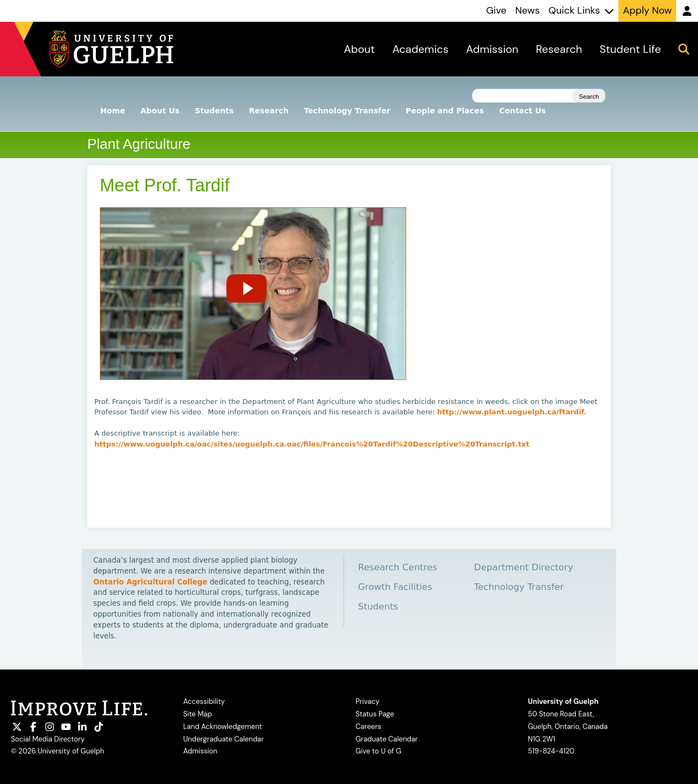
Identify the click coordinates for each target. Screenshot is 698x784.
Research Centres (397, 567)
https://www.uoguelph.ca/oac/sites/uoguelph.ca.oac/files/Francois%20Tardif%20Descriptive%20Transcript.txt (312, 444)
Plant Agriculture (139, 144)
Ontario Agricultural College (150, 582)
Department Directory (523, 567)
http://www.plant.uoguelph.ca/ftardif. (512, 412)
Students (214, 111)
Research (269, 111)
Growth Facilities (395, 587)
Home (113, 111)
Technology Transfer (347, 111)
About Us (160, 111)
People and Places (445, 111)
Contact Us (522, 111)
